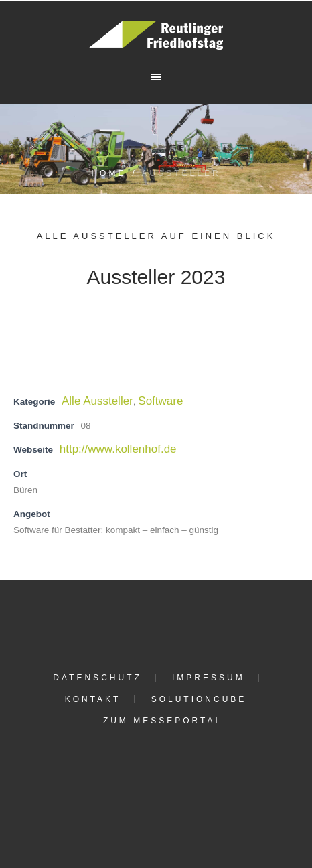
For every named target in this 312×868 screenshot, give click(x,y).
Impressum (209, 678)
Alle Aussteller (97, 401)
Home (108, 173)
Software (160, 401)
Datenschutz (97, 678)
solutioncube (199, 699)
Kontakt (93, 699)
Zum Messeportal (163, 721)
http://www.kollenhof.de (118, 449)
